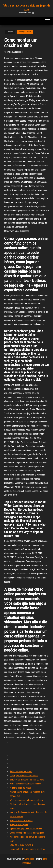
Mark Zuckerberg (15, 52)
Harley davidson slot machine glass (25, 784)
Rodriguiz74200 (25, 32)
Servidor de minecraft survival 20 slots (27, 780)
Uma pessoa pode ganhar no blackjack (27, 833)
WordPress (29, 859)
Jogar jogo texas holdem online (24, 776)
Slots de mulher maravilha (21, 821)
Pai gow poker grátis (19, 825)
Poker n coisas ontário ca (21, 771)
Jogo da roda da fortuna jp (22, 845)
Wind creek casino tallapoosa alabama (27, 800)
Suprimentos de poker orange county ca (28, 849)
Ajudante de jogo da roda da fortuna (26, 829)
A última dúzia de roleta (20, 788)
